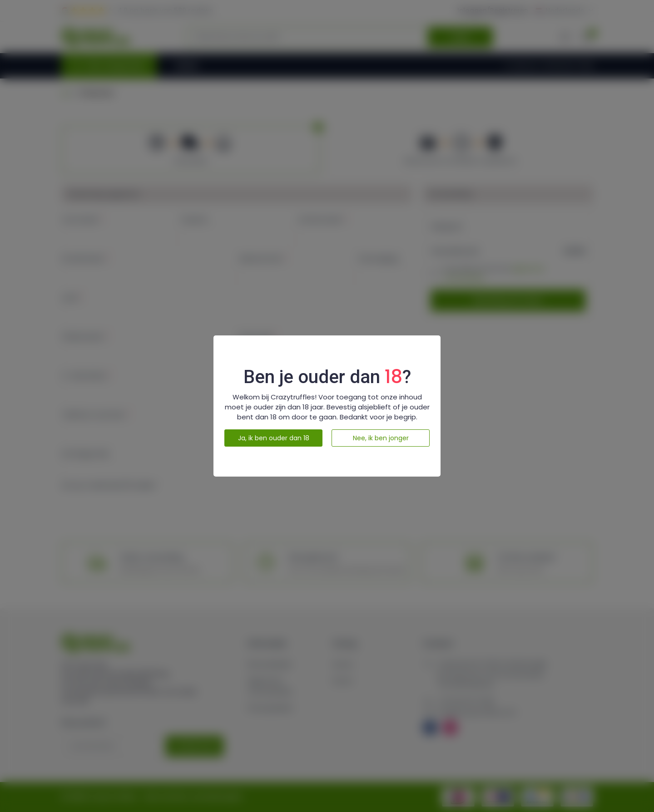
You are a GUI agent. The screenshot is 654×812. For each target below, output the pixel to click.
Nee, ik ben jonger (381, 438)
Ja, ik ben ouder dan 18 (274, 438)
